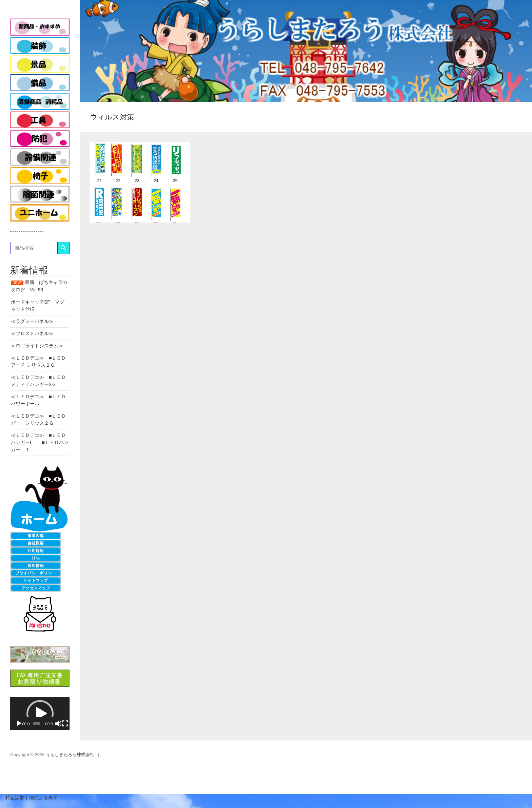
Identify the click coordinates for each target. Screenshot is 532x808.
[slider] (36, 724)
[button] (40, 714)
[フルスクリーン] (65, 724)
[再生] (19, 724)
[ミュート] (58, 724)
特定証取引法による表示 (29, 797)
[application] (40, 714)
